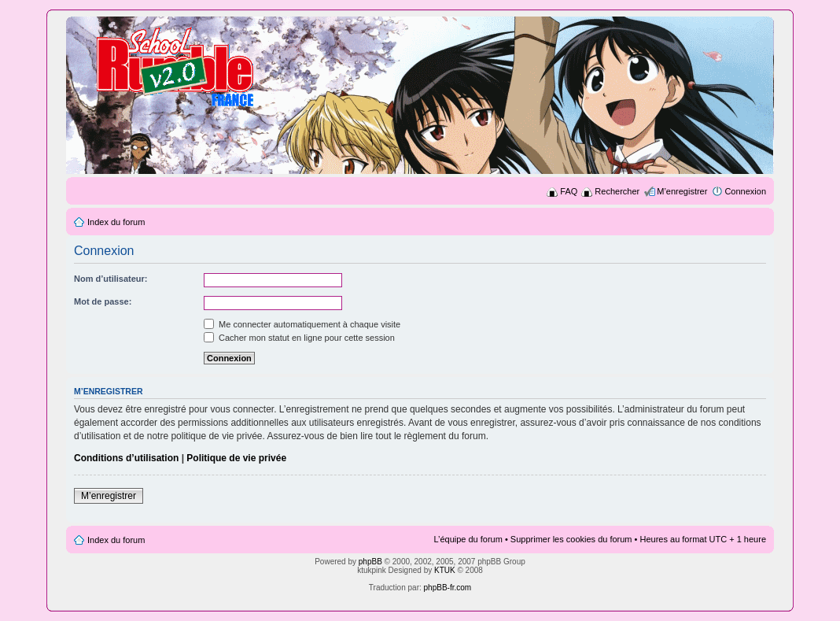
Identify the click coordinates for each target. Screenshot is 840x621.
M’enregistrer (682, 191)
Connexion (745, 191)
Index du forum (116, 222)
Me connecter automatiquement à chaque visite (302, 324)
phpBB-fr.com (448, 588)
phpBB (370, 562)
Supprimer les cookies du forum (571, 539)
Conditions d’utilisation (126, 458)
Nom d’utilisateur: (111, 279)
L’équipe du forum (468, 539)
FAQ (569, 191)
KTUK (445, 570)
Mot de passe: (103, 301)
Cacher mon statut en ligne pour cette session (299, 338)
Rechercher (617, 191)
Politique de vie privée (236, 458)
